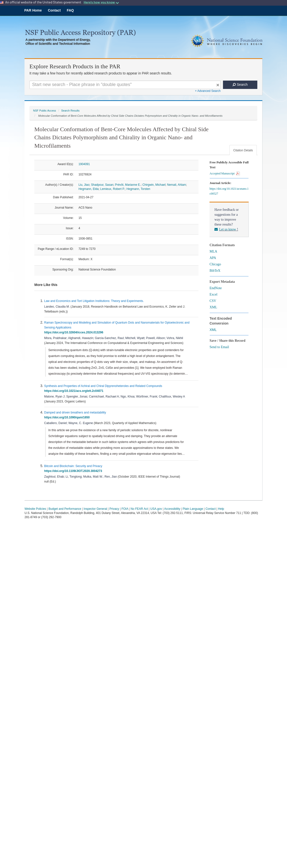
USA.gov (156, 509)
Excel (213, 294)
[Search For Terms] (125, 85)
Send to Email (219, 347)
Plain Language (193, 509)
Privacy (114, 509)
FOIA (125, 509)
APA (213, 258)
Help (221, 509)
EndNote (216, 288)
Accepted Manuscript (225, 173)
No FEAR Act (139, 509)
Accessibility (172, 509)
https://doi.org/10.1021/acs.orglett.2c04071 (75, 391)
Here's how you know (101, 2)
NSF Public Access (45, 111)
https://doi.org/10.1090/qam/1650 (68, 417)
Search (240, 85)
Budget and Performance (65, 509)
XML (213, 307)
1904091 (84, 164)
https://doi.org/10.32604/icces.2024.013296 (74, 332)
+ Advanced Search (208, 91)
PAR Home (33, 10)
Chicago (215, 264)
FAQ (70, 10)
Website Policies (35, 509)
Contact (54, 10)
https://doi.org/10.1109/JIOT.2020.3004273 (74, 471)
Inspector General (95, 509)
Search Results (70, 111)
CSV (213, 301)
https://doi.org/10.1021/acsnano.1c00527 (229, 191)
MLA (213, 251)
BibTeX (215, 271)
